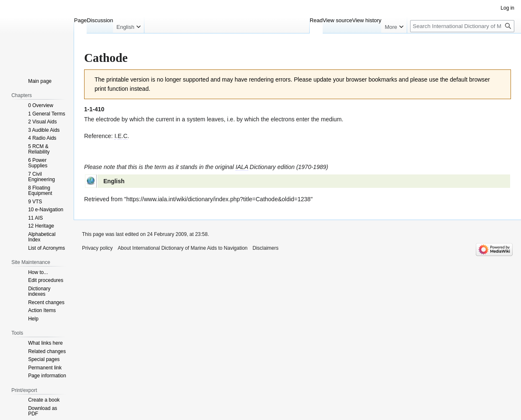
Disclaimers (266, 248)
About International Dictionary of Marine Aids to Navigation (182, 248)
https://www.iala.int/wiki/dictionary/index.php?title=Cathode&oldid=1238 (219, 199)
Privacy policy (97, 248)
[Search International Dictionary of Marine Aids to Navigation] (462, 26)
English (114, 181)
